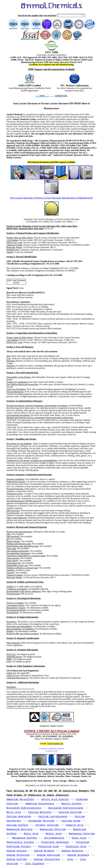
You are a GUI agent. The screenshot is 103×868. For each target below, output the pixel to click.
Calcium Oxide (71, 821)
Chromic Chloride (47, 825)
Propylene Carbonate (55, 842)
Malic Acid (31, 834)
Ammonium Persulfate (20, 799)
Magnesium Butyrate (19, 829)
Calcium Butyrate (40, 812)
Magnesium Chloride (53, 829)
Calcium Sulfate (17, 825)
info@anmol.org (55, 744)
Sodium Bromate (44, 851)
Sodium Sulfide (17, 859)
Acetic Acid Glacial (55, 799)
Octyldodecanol (54, 838)
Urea (70, 859)
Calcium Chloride (70, 812)
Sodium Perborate (18, 855)
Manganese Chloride (82, 834)
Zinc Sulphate (35, 864)
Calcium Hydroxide (19, 817)
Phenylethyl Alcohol (20, 842)
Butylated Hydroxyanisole (24, 808)
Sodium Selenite (72, 851)
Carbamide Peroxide (41, 821)
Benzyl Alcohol (72, 804)
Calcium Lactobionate (53, 817)
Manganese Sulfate (25, 838)
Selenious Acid (76, 847)
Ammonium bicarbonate (40, 804)
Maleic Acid (54, 834)
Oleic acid (79, 838)
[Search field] (71, 16)
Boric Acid (14, 812)
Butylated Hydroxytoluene (66, 808)
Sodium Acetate (17, 851)
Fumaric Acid (75, 825)
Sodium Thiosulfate (47, 859)
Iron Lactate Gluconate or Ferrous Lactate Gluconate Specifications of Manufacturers (51, 198)
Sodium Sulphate (78, 855)
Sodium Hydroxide (48, 855)
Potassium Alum (48, 847)
